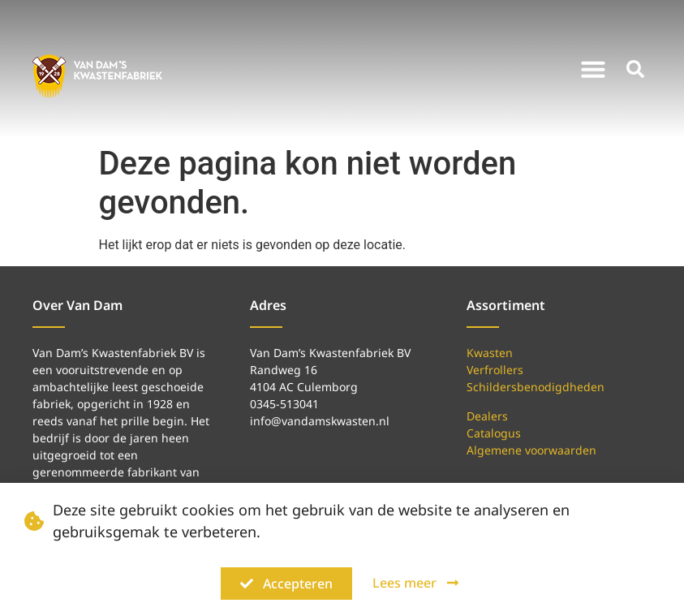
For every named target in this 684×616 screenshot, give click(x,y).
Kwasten (490, 353)
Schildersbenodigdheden (536, 387)
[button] (593, 69)
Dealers (487, 416)
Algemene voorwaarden (531, 450)
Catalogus (494, 433)
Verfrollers (495, 370)
